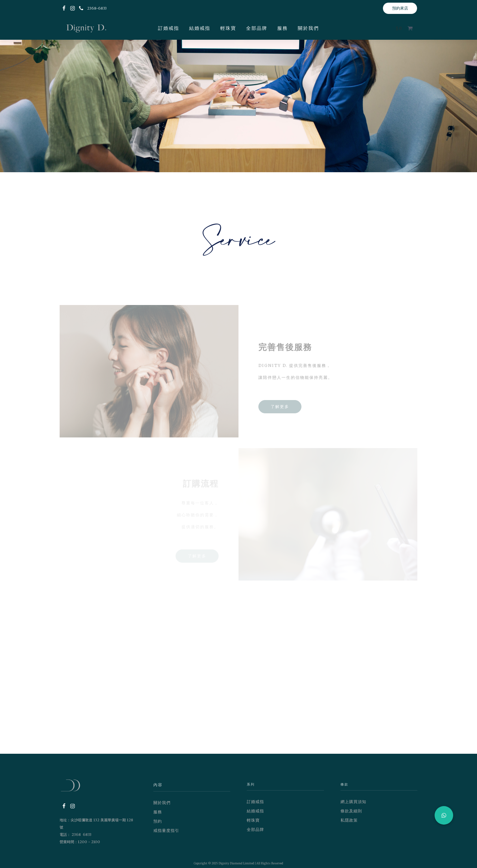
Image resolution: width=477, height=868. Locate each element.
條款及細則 (351, 811)
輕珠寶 (228, 28)
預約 (158, 821)
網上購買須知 (353, 802)
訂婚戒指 (169, 28)
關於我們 (308, 28)
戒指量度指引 (166, 830)
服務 (283, 28)
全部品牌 (257, 28)
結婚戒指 (200, 28)
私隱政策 (349, 820)
